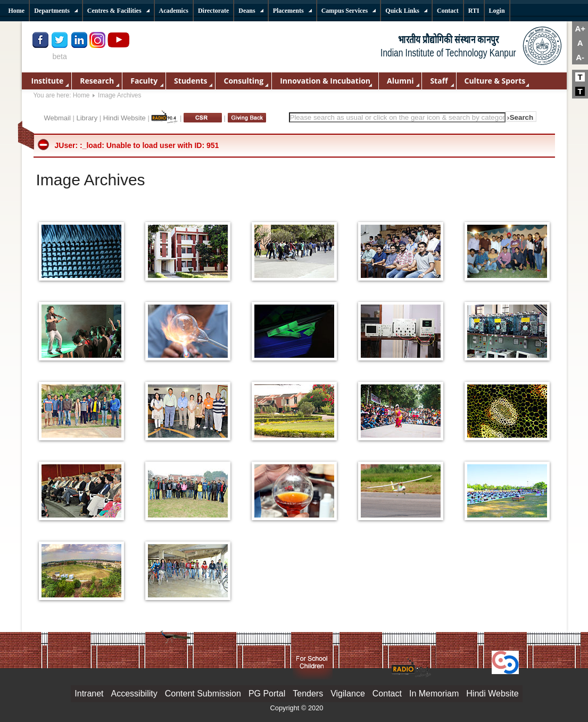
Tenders (308, 694)
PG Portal (267, 694)
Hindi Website (125, 118)
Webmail (57, 118)
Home (81, 95)
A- (580, 57)
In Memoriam (434, 694)
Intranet (89, 694)
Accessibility (134, 694)
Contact (387, 694)
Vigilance (348, 694)
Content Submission (203, 694)
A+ (580, 28)
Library (87, 118)
